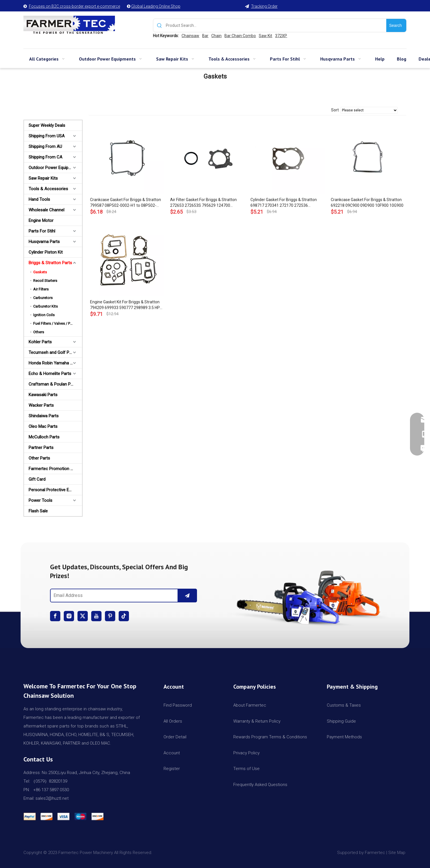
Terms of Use (246, 769)
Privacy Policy (246, 753)
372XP (281, 36)
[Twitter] (83, 616)
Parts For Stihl (42, 231)
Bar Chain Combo (240, 36)
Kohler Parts (40, 342)
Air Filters (41, 289)
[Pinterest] (110, 616)
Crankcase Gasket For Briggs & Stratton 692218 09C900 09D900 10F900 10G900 (367, 203)
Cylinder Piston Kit (46, 252)
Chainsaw (190, 36)
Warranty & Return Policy (257, 721)
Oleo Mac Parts (43, 426)
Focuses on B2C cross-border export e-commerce (74, 6)
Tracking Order (264, 6)
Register (172, 769)
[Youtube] (96, 616)
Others (39, 332)
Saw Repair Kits (43, 178)
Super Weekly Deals (47, 125)
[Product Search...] (276, 25)
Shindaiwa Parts (44, 416)
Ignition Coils (44, 315)
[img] (306, 595)
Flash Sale (38, 511)
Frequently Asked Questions (260, 785)
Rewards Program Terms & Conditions (270, 737)
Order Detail (175, 737)
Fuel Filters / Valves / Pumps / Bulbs (58, 323)
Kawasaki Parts (43, 395)
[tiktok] (124, 616)
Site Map (397, 853)
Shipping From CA (45, 157)
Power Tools (40, 500)
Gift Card (37, 479)
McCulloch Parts (44, 437)
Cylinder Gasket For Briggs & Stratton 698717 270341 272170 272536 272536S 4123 (284, 203)
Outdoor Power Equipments (54, 168)
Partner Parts (41, 448)
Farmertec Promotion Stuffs (55, 469)
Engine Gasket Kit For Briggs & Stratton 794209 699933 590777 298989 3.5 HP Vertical (125, 305)
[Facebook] (55, 616)
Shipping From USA (47, 136)
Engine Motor (41, 220)
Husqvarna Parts (44, 242)
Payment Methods (344, 737)
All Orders (173, 721)
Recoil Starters (45, 281)
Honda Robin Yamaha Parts (54, 363)
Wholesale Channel (46, 210)
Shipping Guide (341, 721)
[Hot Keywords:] (396, 25)
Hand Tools (39, 199)
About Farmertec (250, 705)
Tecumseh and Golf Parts (53, 352)
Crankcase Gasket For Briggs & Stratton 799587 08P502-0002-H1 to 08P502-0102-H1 (126, 203)
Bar (205, 36)
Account (172, 753)
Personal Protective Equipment (55, 490)
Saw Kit (265, 36)
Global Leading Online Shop (156, 6)
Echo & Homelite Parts (50, 374)
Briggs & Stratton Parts (50, 263)
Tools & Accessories (48, 189)
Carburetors (43, 298)
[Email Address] (113, 596)
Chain (216, 36)
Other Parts (39, 458)
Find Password (178, 705)
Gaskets (40, 272)
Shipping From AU (45, 147)
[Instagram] (69, 616)
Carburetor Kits (45, 306)
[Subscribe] (187, 596)
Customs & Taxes (344, 705)
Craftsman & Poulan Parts (53, 384)
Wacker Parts (41, 405)
